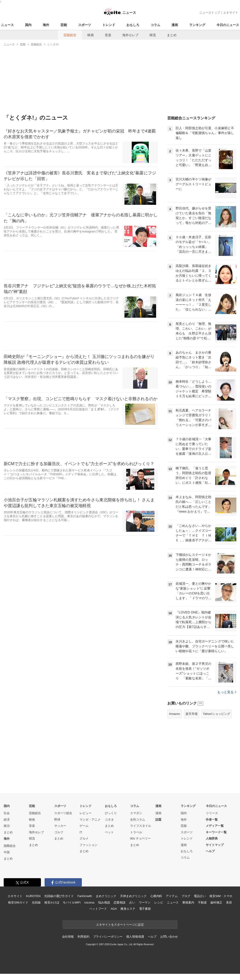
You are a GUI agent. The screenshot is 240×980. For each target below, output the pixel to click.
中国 (7, 852)
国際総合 (10, 846)
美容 (229, 902)
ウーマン (145, 902)
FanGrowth (85, 896)
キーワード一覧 (216, 832)
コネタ (109, 820)
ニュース (7, 25)
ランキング (197, 25)
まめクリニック (106, 896)
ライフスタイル (141, 826)
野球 (57, 820)
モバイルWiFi (72, 902)
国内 (28, 25)
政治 (7, 826)
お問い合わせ (169, 937)
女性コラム (138, 820)
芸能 (64, 25)
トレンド (109, 25)
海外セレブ (130, 35)
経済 (7, 820)
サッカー (60, 826)
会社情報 (68, 937)
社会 (7, 813)
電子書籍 (145, 909)
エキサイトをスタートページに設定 (120, 925)
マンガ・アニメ (90, 820)
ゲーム (84, 826)
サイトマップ (215, 845)
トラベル (136, 832)
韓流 (153, 35)
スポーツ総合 (63, 813)
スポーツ (85, 25)
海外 (46, 25)
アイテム (172, 896)
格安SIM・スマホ (221, 896)
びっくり (111, 813)
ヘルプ (210, 851)
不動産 (202, 902)
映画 (91, 35)
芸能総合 (70, 35)
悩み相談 (104, 902)
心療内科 (156, 896)
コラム (155, 25)
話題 (158, 820)
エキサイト (231, 13)
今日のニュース (228, 25)
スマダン (136, 813)
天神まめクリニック (133, 896)
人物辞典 (212, 838)
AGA (114, 909)
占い (132, 902)
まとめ (172, 35)
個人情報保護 (135, 937)
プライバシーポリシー (108, 937)
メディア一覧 (215, 826)
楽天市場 (191, 714)
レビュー (86, 813)
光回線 (36, 902)
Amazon (174, 714)
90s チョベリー (140, 838)
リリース (212, 813)
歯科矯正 (216, 902)
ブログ (186, 896)
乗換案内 (188, 902)
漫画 (175, 25)
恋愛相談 (119, 902)
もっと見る (227, 692)
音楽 (108, 35)
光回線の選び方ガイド (59, 896)
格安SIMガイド (18, 902)
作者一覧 (212, 820)
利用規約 (83, 937)
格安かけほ (52, 902)
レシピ (159, 902)
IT (81, 832)
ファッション (89, 845)
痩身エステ (128, 909)
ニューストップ (210, 13)
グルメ (84, 838)
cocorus (89, 902)
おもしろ (133, 25)
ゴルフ (59, 832)
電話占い (200, 896)
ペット (109, 832)
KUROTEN (33, 896)
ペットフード (98, 909)
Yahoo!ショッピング (217, 714)
